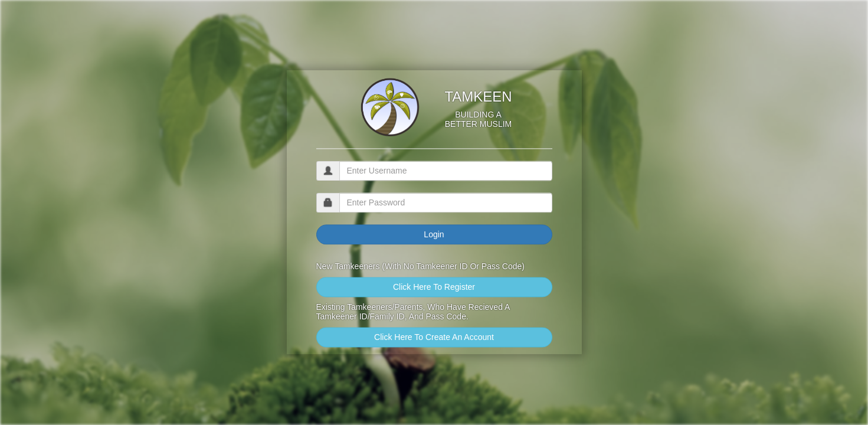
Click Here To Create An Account (434, 338)
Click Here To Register (434, 287)
